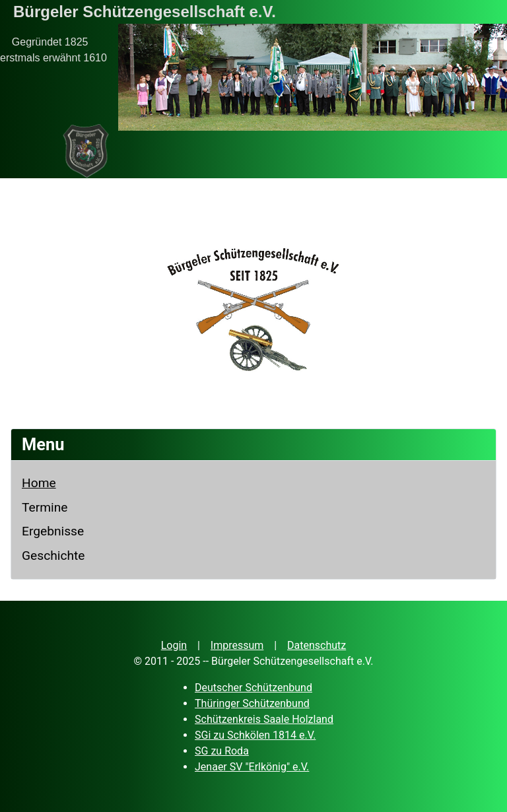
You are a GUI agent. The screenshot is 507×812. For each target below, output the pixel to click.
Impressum (237, 645)
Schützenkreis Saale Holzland (264, 719)
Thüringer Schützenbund (252, 703)
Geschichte (53, 556)
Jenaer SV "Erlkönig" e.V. (252, 767)
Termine (45, 507)
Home (39, 483)
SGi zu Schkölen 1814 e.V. (255, 735)
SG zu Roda (222, 751)
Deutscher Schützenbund (253, 688)
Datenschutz (317, 645)
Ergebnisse (53, 531)
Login (174, 645)
